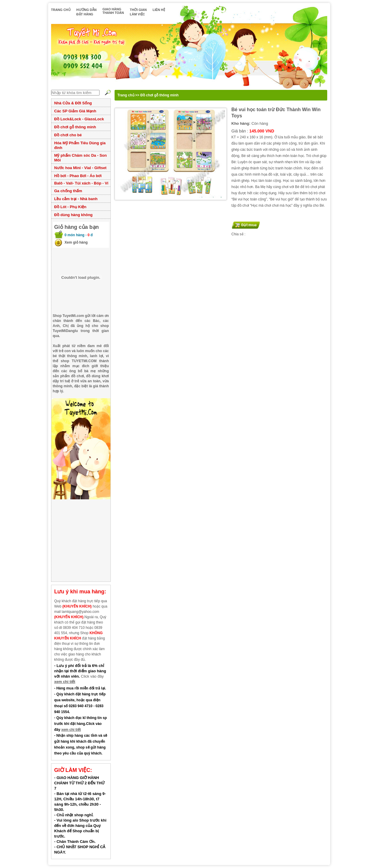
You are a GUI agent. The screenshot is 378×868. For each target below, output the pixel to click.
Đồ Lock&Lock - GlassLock (79, 119)
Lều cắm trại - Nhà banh (76, 199)
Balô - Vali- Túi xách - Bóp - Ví (81, 183)
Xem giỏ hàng (76, 242)
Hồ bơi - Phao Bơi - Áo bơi (78, 176)
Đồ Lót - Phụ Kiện (70, 207)
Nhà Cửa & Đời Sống (73, 103)
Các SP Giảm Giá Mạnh (75, 111)
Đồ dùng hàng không (74, 215)
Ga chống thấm (68, 191)
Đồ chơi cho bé (68, 135)
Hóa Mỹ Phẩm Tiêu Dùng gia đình (80, 145)
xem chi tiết (65, 682)
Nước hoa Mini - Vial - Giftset (80, 168)
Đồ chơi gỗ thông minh (75, 127)
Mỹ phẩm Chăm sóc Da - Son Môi (81, 158)
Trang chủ (126, 95)
